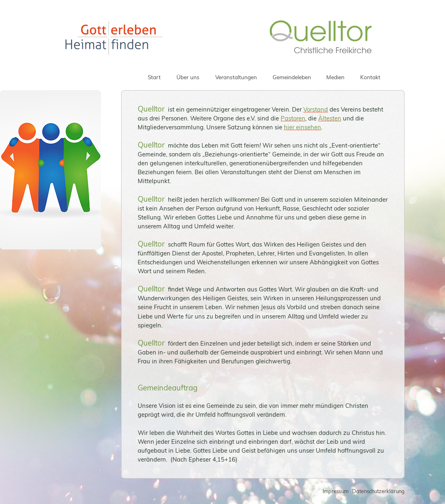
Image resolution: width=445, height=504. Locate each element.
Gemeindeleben (292, 77)
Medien (335, 77)
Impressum (336, 491)
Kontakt (370, 77)
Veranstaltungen (236, 77)
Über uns (188, 77)
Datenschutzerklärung (378, 491)
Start (154, 77)
